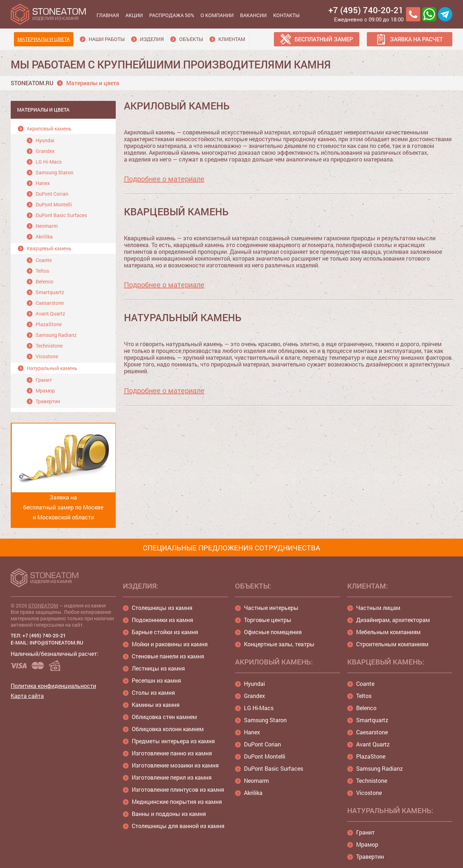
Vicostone (47, 356)
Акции (134, 15)
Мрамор (45, 391)
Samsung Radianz (56, 335)
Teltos (42, 271)
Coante (44, 260)
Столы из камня (153, 692)
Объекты (191, 39)
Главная (108, 15)
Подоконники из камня (162, 620)
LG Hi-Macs (49, 162)
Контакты (286, 15)
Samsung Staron (54, 172)
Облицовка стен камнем (164, 717)
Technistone (49, 346)
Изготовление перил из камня (172, 777)
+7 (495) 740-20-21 (366, 10)
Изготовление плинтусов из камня (178, 789)
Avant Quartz (50, 314)
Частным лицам (378, 608)
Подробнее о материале (164, 179)
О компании (217, 15)
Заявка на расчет (416, 39)
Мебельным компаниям (388, 632)
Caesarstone (50, 303)
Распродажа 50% (172, 15)
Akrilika (44, 237)
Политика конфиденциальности (53, 686)
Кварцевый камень (49, 248)
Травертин (48, 401)
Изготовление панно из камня (172, 753)
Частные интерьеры (271, 608)
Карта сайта (27, 696)
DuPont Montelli (54, 204)
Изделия (152, 39)
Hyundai (45, 140)
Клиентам (232, 39)
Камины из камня (156, 705)
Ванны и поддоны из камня (169, 814)
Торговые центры (268, 620)
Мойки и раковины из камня (170, 644)
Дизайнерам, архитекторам (393, 620)
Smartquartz (50, 292)
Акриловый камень (49, 129)
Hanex (43, 183)
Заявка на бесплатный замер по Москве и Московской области (64, 472)
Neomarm (47, 226)
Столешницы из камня (162, 608)
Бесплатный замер (324, 39)
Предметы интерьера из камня (173, 741)
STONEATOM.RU (32, 83)
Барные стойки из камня (165, 632)
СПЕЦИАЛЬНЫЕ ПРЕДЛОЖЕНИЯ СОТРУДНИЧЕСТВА (231, 548)
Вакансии (253, 15)
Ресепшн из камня (156, 680)
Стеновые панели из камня (168, 656)
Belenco (45, 281)
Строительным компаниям (392, 644)
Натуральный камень (52, 368)
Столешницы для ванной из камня (178, 826)
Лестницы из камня (158, 668)
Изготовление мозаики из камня (175, 765)
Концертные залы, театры (279, 644)
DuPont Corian (52, 194)
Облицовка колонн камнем (168, 729)
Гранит (44, 380)
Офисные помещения (273, 632)
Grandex (45, 151)
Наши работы (107, 39)
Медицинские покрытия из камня (177, 802)
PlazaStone (49, 324)
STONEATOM (43, 605)
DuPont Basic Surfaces (61, 215)
